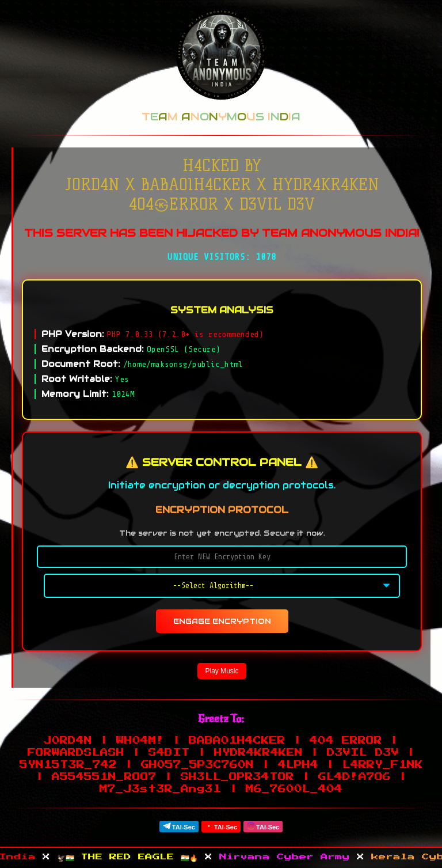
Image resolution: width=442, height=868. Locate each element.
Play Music (222, 671)
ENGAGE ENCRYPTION (222, 621)
